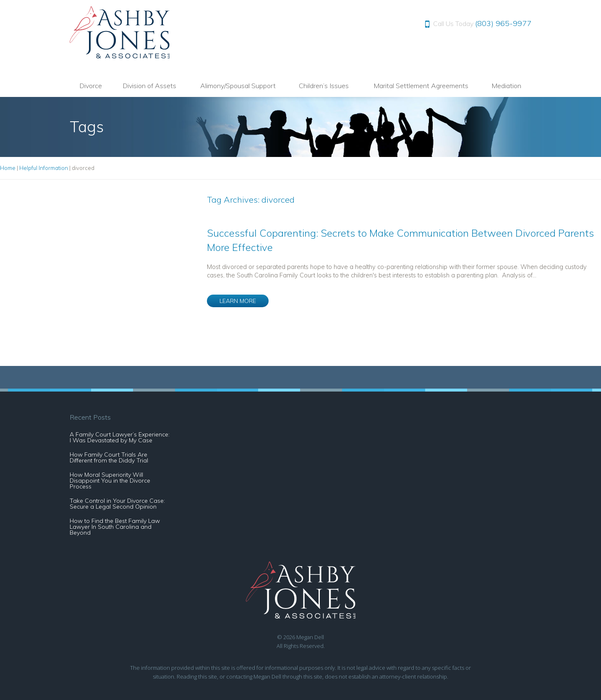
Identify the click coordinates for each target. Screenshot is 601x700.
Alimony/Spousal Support (238, 86)
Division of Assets (149, 86)
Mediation (506, 86)
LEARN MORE (238, 301)
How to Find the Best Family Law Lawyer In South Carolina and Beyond (115, 527)
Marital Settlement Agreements (421, 86)
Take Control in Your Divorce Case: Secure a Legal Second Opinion (117, 504)
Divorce (91, 86)
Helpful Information (44, 168)
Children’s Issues (324, 86)
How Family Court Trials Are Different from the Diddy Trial (109, 457)
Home (8, 168)
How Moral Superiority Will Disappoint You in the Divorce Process (110, 481)
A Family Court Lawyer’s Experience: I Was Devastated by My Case (120, 437)
